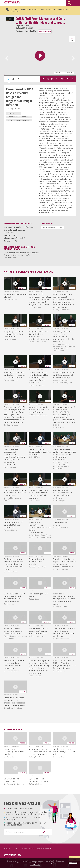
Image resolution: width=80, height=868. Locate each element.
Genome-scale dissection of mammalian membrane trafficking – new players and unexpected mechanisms (15, 457)
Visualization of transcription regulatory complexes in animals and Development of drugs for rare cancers (40, 299)
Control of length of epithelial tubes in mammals (13, 525)
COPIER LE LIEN (45, 31)
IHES (15, 235)
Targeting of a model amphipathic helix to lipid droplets (14, 334)
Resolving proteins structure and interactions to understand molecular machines (64, 337)
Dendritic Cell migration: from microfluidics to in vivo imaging (15, 493)
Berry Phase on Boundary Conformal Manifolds (14, 752)
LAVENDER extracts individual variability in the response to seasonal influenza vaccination (39, 378)
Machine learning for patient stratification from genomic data (38, 631)
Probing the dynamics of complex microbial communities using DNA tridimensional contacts (15, 564)
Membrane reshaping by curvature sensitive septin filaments (39, 410)
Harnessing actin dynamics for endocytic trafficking (40, 452)
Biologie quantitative (52, 227)
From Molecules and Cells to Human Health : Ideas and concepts (40, 21)
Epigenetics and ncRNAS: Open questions (36, 562)
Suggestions (13, 729)
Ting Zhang (15, 109)
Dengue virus (13, 114)
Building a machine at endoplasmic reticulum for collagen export (15, 375)
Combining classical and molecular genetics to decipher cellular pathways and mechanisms (64, 454)
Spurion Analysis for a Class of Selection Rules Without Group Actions (40, 752)
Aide (16, 849)
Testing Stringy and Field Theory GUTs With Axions (64, 752)
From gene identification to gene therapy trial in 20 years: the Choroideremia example (64, 599)
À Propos (7, 849)
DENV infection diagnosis (19, 120)
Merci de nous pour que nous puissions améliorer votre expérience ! (38, 10)
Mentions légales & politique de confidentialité (37, 849)
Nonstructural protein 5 (19, 117)
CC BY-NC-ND (19, 238)
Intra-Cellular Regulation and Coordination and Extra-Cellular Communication (40, 527)
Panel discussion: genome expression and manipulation (14, 631)
